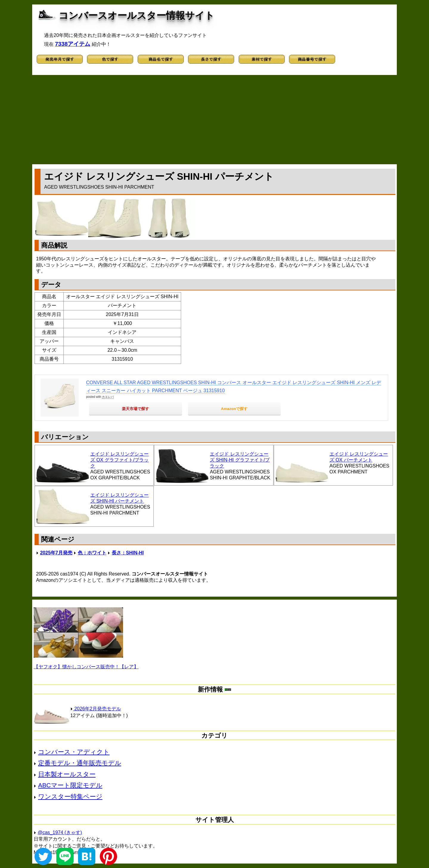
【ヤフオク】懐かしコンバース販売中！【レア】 (86, 667)
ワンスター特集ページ (70, 796)
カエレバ (108, 397)
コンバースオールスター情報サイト (137, 15)
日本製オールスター (67, 774)
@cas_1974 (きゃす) (60, 832)
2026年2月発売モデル (96, 709)
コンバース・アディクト (74, 752)
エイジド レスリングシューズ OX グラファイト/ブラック (119, 460)
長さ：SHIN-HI (128, 553)
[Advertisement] (214, 120)
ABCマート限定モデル (70, 785)
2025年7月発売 (56, 553)
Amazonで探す (234, 409)
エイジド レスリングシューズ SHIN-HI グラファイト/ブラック (240, 460)
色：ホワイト (92, 553)
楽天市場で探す (135, 409)
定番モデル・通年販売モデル (80, 763)
